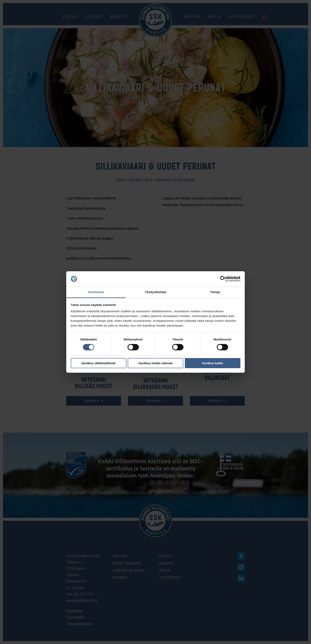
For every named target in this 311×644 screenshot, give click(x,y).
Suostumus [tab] (96, 292)
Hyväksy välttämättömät (99, 363)
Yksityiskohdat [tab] (155, 292)
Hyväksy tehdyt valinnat (156, 363)
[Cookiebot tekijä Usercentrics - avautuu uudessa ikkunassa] (223, 279)
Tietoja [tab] (215, 292)
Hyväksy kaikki (213, 363)
